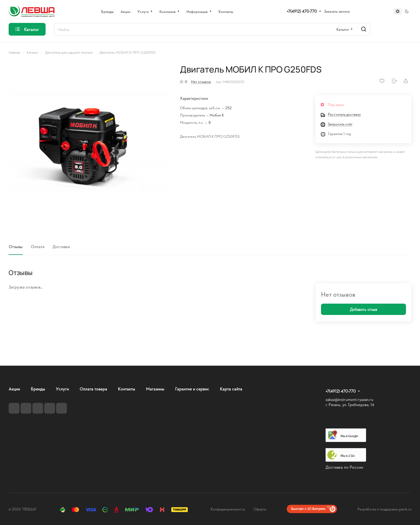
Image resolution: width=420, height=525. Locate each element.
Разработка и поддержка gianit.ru (384, 509)
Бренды (38, 389)
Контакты (127, 389)
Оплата (38, 246)
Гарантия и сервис (192, 389)
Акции (14, 389)
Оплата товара (93, 389)
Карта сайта (231, 389)
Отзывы (16, 246)
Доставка (61, 246)
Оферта (260, 509)
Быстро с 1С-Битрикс (309, 509)
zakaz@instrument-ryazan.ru (349, 399)
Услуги (62, 389)
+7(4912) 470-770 (302, 11)
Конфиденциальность (228, 509)
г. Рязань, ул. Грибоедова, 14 (350, 405)
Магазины (155, 389)
